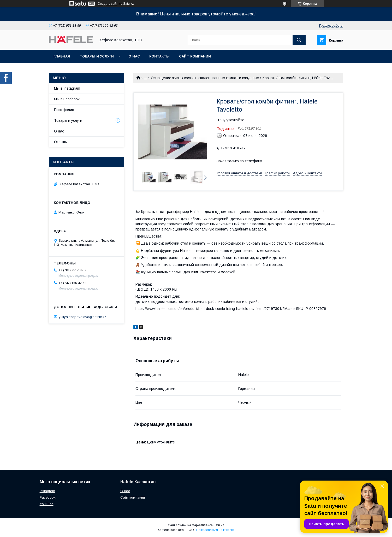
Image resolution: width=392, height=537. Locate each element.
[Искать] (299, 40)
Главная (62, 56)
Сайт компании (195, 56)
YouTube (47, 504)
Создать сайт (108, 4)
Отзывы (61, 142)
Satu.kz (219, 525)
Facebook (48, 497)
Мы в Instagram (67, 88)
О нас (134, 56)
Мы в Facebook (67, 99)
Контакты (159, 56)
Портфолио (64, 110)
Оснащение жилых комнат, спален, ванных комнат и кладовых (205, 78)
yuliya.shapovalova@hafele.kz (82, 317)
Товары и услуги (97, 56)
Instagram (47, 491)
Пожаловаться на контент (215, 530)
